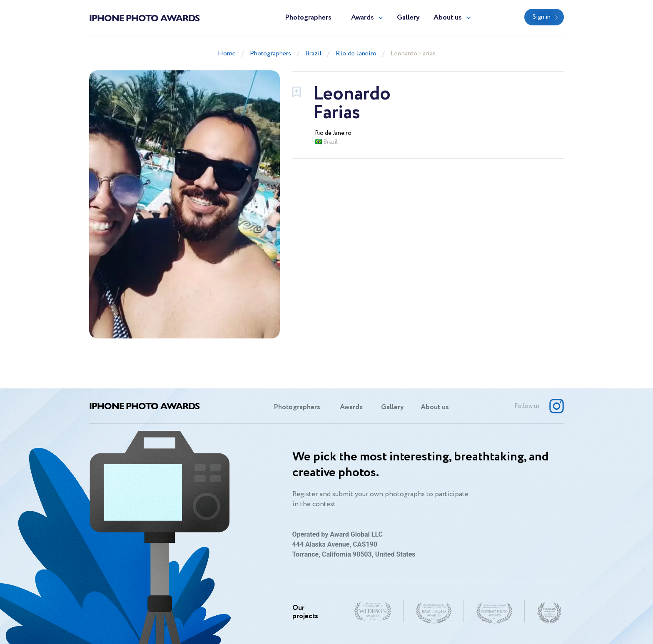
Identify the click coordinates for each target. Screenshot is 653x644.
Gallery (408, 18)
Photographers (308, 18)
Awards (363, 18)
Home (227, 53)
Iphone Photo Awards (144, 17)
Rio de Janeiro (356, 53)
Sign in (542, 17)
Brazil (313, 53)
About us (448, 18)
